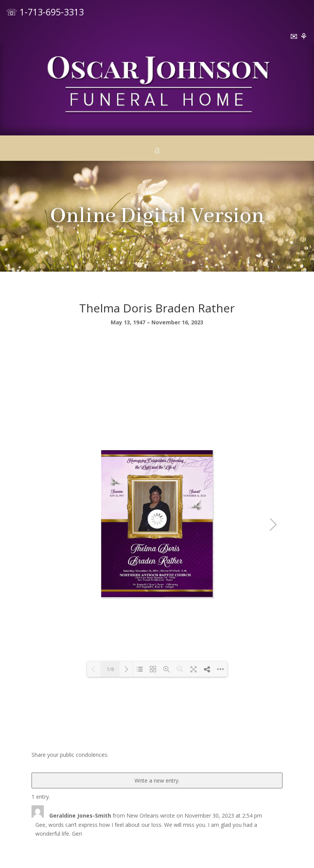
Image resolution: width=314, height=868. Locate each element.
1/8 (110, 669)
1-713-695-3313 (52, 12)
